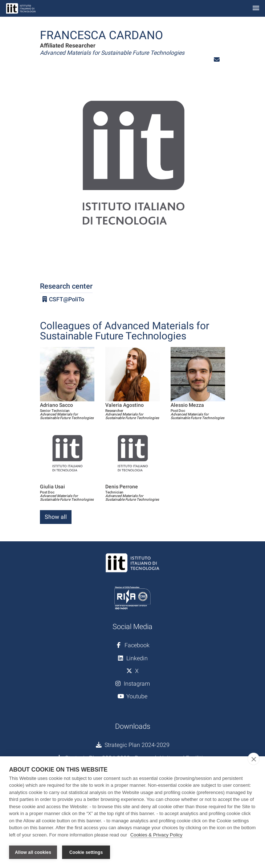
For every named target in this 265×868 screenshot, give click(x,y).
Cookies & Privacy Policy (156, 835)
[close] (254, 759)
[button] (217, 60)
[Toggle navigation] (256, 9)
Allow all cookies (33, 852)
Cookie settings (86, 852)
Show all (56, 517)
